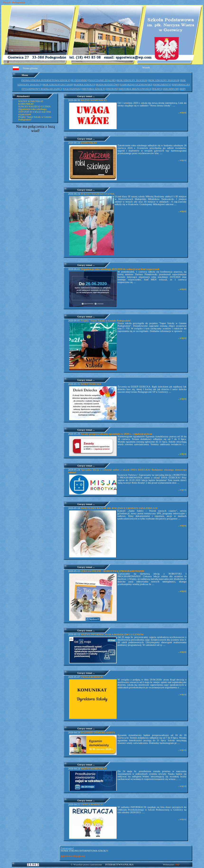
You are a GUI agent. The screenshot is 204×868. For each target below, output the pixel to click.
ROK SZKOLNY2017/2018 (57, 85)
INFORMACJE (181, 85)
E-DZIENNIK (79, 80)
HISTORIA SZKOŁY (94, 89)
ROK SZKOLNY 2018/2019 (164, 80)
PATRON (112, 89)
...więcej (182, 112)
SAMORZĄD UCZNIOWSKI (136, 85)
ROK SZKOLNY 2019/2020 (132, 80)
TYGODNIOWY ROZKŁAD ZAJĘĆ (42, 89)
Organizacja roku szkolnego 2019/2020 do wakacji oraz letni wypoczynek (35, 112)
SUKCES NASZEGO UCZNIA (34, 106)
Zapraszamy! (67, 848)
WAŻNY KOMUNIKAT (31, 101)
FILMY (157, 89)
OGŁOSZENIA (72, 89)
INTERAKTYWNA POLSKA (119, 865)
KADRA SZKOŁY (84, 85)
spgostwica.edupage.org (73, 856)
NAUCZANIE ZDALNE (102, 80)
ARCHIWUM (171, 89)
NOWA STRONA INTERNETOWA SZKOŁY (46, 80)
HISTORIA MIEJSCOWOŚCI (135, 89)
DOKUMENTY (162, 85)
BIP (183, 89)
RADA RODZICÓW (107, 85)
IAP (178, 865)
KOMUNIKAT (26, 104)
